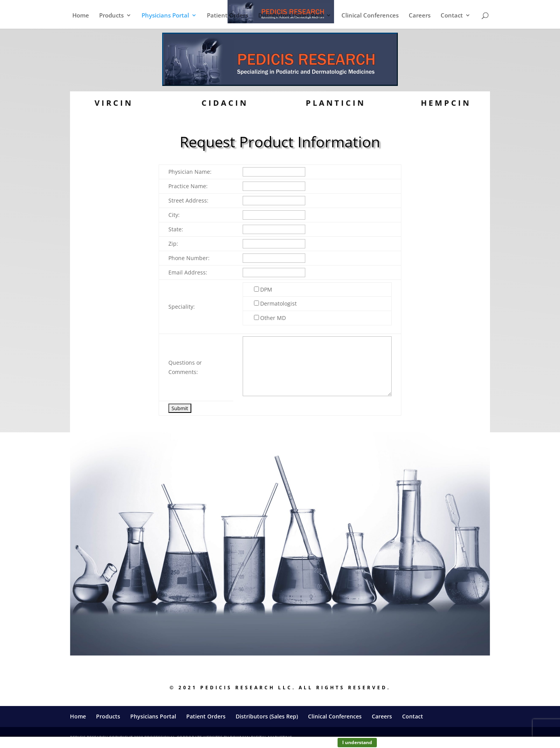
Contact (452, 16)
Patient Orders (227, 16)
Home (81, 16)
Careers (420, 16)
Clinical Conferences (370, 16)
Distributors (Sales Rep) (291, 16)
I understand (357, 742)
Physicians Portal (165, 16)
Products (111, 16)
